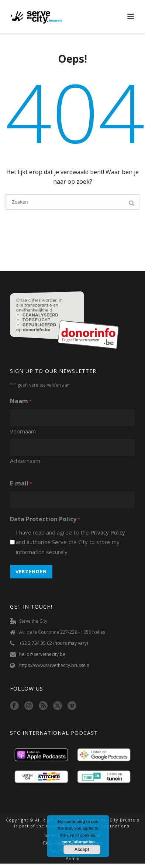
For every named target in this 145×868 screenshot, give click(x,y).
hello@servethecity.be (42, 654)
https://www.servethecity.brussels (54, 665)
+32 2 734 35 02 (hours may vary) (53, 643)
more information (78, 842)
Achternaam (25, 461)
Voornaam (23, 431)
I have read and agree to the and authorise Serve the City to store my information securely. (70, 542)
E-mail (21, 484)
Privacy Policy (108, 532)
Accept (82, 850)
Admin (72, 859)
